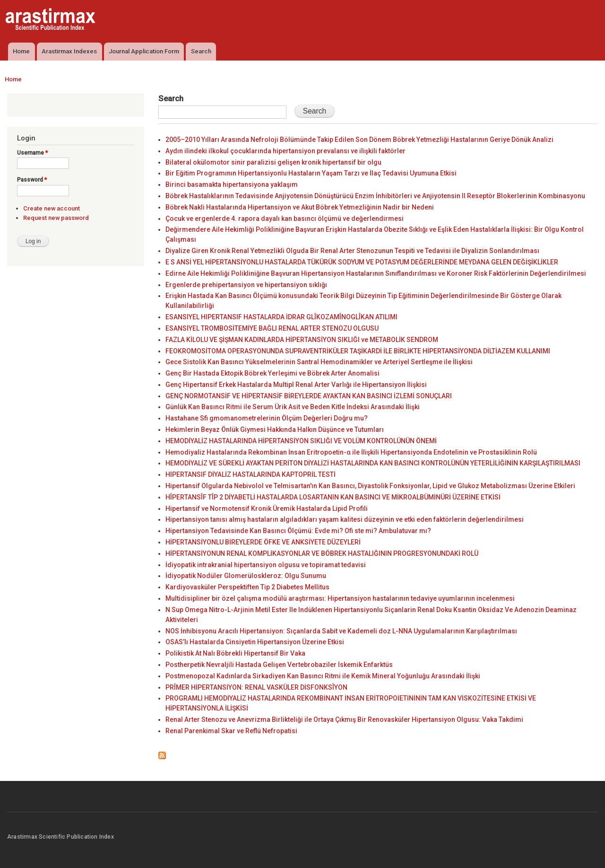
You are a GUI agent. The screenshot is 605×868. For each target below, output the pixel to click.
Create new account (52, 208)
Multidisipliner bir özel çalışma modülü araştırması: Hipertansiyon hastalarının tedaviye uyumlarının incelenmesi (340, 598)
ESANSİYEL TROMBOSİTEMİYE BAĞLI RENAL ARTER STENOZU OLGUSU (272, 328)
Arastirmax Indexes (69, 51)
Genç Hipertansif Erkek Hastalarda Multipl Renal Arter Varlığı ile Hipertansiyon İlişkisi (296, 385)
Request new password (56, 218)
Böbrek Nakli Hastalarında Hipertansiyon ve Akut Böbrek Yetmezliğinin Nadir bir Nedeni (300, 207)
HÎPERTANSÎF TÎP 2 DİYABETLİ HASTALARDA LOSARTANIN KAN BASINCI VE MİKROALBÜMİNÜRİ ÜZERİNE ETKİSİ (333, 497)
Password (32, 180)
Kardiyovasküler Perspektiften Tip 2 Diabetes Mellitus (247, 587)
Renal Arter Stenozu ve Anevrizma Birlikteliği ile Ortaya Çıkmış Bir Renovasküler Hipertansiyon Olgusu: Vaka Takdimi (344, 719)
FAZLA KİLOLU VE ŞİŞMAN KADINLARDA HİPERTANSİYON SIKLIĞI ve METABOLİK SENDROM (302, 340)
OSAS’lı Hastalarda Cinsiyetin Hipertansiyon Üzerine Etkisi (255, 642)
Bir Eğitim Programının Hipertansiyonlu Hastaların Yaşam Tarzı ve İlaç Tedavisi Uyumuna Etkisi (311, 173)
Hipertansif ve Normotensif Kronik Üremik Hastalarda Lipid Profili (267, 509)
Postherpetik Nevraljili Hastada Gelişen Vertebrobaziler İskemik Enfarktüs (279, 665)
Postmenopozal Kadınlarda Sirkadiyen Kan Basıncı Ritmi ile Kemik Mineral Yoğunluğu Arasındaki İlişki (323, 676)
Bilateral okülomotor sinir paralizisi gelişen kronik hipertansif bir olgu (273, 162)
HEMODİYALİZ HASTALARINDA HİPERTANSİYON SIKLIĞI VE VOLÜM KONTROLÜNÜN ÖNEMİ (301, 441)
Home (21, 51)
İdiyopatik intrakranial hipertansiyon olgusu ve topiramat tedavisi (266, 565)
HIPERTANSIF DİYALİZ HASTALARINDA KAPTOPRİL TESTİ (251, 474)
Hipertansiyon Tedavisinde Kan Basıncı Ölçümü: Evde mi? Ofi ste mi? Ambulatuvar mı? (298, 531)
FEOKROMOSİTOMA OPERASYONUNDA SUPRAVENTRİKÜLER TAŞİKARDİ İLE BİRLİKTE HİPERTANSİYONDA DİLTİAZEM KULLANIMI (358, 351)
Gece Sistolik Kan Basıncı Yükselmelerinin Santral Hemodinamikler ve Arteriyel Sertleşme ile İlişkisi (319, 362)
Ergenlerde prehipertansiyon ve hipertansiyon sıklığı (246, 285)
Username (32, 153)
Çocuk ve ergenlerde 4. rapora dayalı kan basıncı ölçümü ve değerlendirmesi (285, 219)
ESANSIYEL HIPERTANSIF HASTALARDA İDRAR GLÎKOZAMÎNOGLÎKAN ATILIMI (281, 317)
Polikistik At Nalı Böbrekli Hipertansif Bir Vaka (235, 653)
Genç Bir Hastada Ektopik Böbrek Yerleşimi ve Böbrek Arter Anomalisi (272, 373)
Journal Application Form (144, 51)
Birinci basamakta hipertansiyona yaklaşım (232, 184)
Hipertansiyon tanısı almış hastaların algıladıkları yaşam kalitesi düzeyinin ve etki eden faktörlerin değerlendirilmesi (345, 519)
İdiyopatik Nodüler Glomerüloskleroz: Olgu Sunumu (246, 576)
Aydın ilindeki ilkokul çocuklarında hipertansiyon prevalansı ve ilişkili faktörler (285, 151)
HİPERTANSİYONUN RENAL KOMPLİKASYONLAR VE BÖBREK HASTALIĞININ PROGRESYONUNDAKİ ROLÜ (322, 553)
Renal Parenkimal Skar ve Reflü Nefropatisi (231, 731)
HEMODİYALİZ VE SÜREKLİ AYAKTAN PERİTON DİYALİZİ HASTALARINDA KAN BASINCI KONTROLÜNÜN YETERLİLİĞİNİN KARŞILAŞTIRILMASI (373, 463)
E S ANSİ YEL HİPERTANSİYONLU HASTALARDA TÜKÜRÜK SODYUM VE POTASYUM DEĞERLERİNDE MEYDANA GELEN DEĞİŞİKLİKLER (362, 262)
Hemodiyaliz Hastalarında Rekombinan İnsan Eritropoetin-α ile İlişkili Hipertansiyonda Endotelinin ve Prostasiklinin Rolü (351, 452)
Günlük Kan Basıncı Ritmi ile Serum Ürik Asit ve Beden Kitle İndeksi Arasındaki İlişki (293, 407)
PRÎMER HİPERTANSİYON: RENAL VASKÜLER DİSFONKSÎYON (256, 687)
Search (201, 51)
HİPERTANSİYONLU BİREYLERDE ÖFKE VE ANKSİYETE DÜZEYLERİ (263, 542)
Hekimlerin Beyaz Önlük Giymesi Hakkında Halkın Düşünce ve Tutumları (275, 430)
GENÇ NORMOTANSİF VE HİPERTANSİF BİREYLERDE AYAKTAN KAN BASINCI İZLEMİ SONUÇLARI (309, 396)
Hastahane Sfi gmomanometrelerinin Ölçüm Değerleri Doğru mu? (267, 418)
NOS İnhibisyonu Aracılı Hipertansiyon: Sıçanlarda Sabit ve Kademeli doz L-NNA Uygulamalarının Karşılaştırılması (341, 631)
